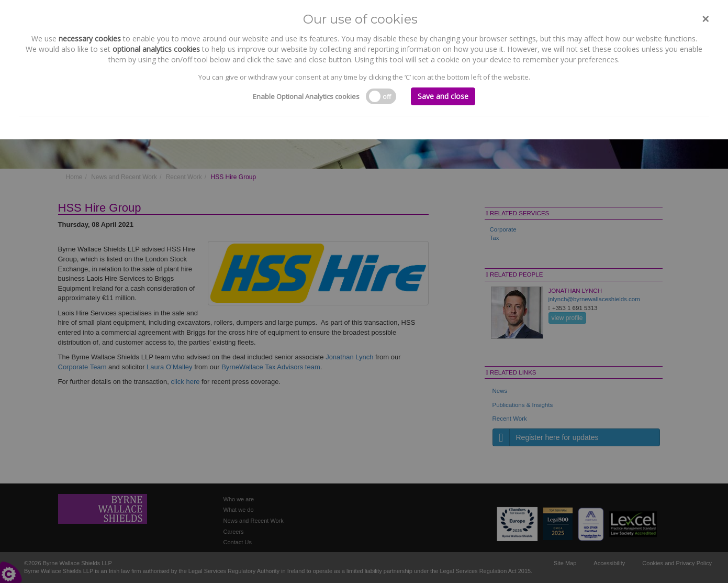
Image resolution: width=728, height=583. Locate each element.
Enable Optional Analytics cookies (306, 96)
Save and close (443, 96)
